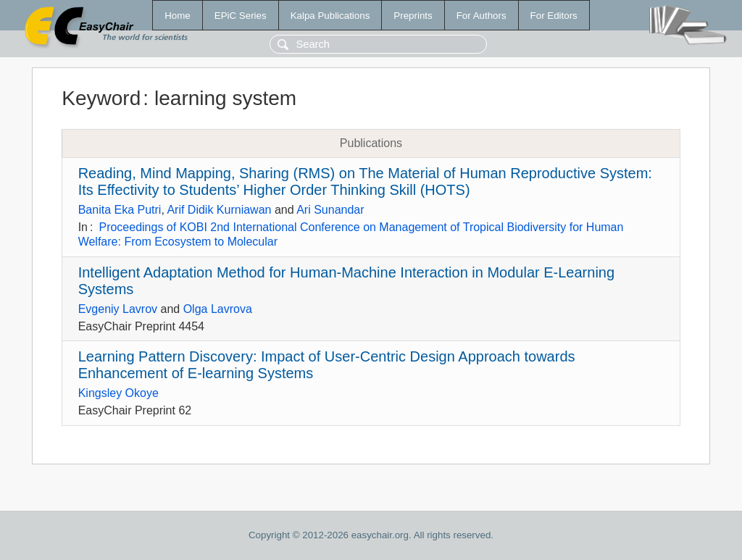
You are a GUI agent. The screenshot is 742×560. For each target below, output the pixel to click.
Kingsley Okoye (118, 393)
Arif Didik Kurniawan (219, 210)
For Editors (554, 16)
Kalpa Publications (330, 16)
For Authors (482, 16)
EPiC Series (241, 16)
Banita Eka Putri (120, 210)
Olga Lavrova (218, 309)
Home (178, 16)
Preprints (413, 16)
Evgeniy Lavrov (118, 309)
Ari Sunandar (330, 210)
